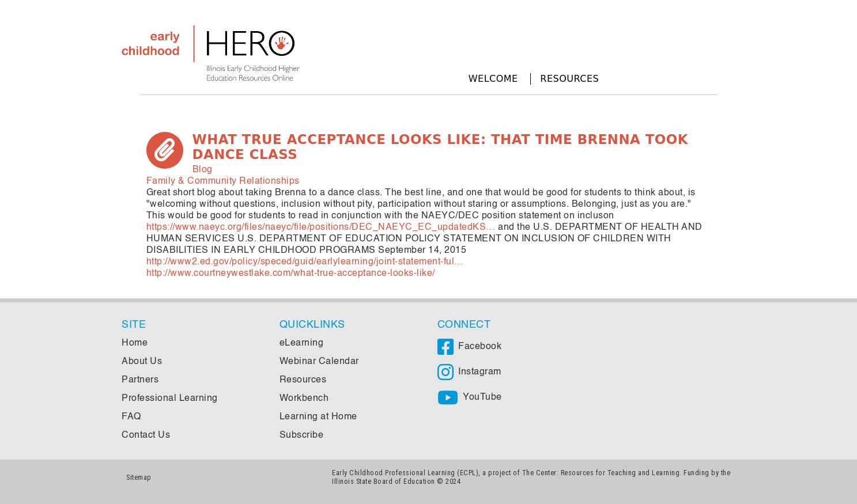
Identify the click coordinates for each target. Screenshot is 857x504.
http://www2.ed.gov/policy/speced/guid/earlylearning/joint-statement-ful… (305, 262)
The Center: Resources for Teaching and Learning (601, 473)
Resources (569, 79)
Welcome (493, 79)
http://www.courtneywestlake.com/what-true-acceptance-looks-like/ (291, 274)
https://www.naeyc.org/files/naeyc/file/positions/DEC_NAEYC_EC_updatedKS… (321, 228)
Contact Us (146, 435)
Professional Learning (170, 399)
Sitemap (139, 477)
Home (135, 343)
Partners (140, 380)
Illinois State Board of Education (384, 481)
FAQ (131, 417)
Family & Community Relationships (223, 181)
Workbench (304, 399)
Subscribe (302, 435)
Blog (203, 170)
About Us (142, 362)
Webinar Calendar (319, 362)
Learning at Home (318, 417)
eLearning (302, 343)
